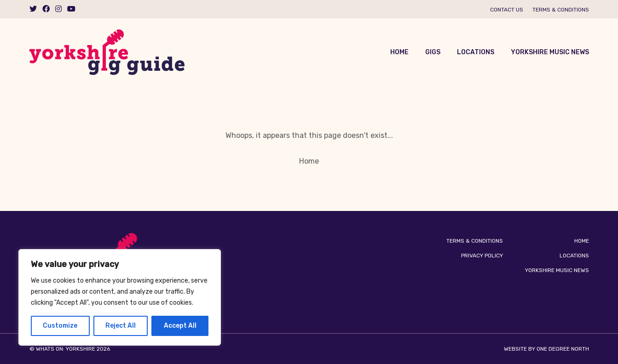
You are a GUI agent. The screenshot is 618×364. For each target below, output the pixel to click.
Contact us (507, 10)
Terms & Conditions (561, 10)
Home (399, 52)
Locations (476, 52)
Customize (60, 326)
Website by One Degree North (546, 349)
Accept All (180, 326)
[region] (120, 297)
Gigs (433, 52)
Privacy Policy (482, 256)
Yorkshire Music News (550, 52)
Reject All (121, 326)
